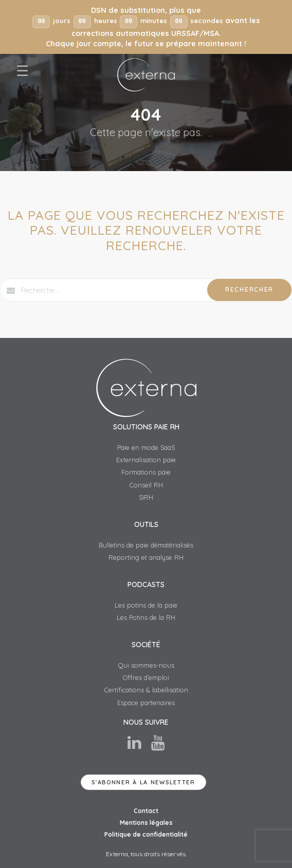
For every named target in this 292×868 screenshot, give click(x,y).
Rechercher (249, 290)
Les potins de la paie (146, 605)
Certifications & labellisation (146, 690)
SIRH (146, 498)
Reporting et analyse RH (146, 558)
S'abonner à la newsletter (143, 782)
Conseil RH (146, 485)
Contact (146, 811)
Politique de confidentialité (146, 835)
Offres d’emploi (146, 678)
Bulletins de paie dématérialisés (146, 545)
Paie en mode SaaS (146, 447)
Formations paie (146, 473)
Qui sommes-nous (146, 665)
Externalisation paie (146, 460)
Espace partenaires (146, 703)
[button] (146, 27)
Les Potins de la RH (146, 618)
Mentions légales (146, 823)
